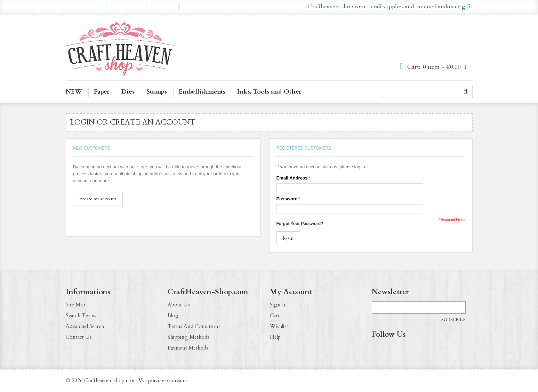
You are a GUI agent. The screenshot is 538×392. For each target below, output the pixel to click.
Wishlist (279, 326)
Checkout (163, 7)
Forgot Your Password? (300, 224)
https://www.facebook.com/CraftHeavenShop (377, 349)
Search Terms (81, 315)
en (259, 7)
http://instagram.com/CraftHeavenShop (391, 349)
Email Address (292, 178)
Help (275, 337)
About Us (179, 305)
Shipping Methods (188, 337)
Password (287, 199)
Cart (275, 315)
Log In (192, 7)
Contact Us (79, 337)
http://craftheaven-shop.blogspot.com (418, 349)
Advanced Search (85, 326)
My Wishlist (126, 7)
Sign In (278, 305)
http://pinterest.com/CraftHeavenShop (404, 349)
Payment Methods (188, 348)
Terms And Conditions (194, 326)
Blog (173, 315)
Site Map (75, 305)
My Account (86, 7)
